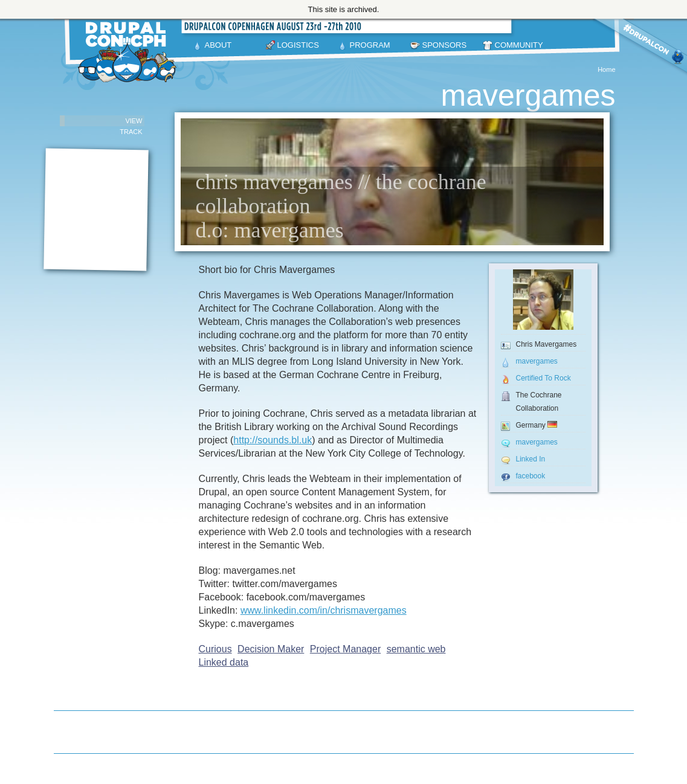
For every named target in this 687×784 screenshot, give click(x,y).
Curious (215, 649)
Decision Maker (271, 649)
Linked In (531, 459)
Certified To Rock (543, 378)
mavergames (537, 361)
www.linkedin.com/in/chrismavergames (324, 610)
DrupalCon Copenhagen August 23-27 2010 (129, 52)
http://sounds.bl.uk (273, 440)
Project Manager (345, 649)
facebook (531, 476)
